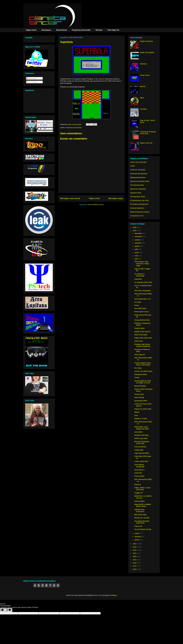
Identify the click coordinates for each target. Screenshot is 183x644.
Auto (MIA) (138, 432)
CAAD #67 (138, 473)
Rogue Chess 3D (146, 143)
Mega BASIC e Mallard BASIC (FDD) (143, 505)
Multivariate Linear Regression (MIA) (142, 428)
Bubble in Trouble (141, 419)
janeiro (137, 540)
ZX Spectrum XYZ (137, 216)
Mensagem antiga (116, 198)
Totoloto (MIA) (139, 328)
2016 (135, 569)
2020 (135, 556)
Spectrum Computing (138, 189)
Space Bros (139, 341)
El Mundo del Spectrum (139, 174)
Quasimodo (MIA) (141, 401)
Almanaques (46, 30)
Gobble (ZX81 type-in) (142, 332)
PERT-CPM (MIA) (141, 335)
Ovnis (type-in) (140, 355)
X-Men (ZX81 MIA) (141, 461)
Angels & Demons (146, 41)
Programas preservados (81, 30)
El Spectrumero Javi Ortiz (140, 200)
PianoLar (138, 485)
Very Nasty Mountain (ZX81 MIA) (142, 522)
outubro (138, 240)
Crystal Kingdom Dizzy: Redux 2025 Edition (143, 364)
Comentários (32, 82)
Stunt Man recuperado (142, 291)
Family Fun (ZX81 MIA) (143, 409)
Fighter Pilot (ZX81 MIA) (143, 338)
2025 (135, 231)
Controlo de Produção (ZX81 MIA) (148, 133)
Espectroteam (62, 30)
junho (137, 253)
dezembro (139, 233)
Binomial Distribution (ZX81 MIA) (142, 443)
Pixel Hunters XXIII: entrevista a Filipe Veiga (142, 264)
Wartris (137, 412)
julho (137, 249)
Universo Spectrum (137, 208)
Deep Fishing (139, 397)
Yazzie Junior (145, 75)
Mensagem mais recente (70, 198)
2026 (135, 227)
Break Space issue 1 (142, 312)
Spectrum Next (136, 193)
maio (137, 256)
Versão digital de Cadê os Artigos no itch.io (143, 382)
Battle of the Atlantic (147, 53)
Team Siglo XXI (113, 30)
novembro (139, 237)
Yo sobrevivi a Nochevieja (139, 275)
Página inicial (31, 30)
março (137, 533)
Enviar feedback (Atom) (96, 204)
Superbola (138, 279)
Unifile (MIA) (139, 450)
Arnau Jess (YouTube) (138, 162)
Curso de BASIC (140, 447)
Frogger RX (139, 493)
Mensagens (32, 78)
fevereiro (138, 537)
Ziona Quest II (139, 470)
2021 (135, 553)
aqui (68, 87)
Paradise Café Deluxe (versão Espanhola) (142, 345)
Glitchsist (143, 64)
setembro (138, 243)
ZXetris (137, 378)
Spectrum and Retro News (140, 181)
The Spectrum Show (138, 197)
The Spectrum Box (137, 185)
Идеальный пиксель (138, 177)
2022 (135, 550)
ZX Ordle (138, 302)
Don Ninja (138, 368)
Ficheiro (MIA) (139, 501)
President (143, 109)
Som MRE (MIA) (140, 308)
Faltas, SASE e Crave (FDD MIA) (142, 489)
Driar (136, 415)
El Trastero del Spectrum (139, 204)
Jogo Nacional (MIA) (142, 453)
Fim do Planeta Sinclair (143, 529)
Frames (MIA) (139, 476)
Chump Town (139, 394)
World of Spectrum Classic (140, 212)
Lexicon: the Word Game (143, 371)
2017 (135, 566)
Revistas (99, 30)
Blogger (114, 595)
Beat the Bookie (140, 386)
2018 (135, 563)
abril (136, 259)
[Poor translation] (9, 610)
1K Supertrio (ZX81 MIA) (143, 282)
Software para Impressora (139, 510)
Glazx (142, 98)
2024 (135, 544)
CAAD (133, 166)
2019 (135, 560)
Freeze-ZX (138, 526)
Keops (137, 305)
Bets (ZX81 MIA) (140, 515)
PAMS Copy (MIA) (141, 438)
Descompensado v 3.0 (142, 299)
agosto (137, 246)
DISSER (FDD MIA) (142, 435)
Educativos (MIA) (141, 374)
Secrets (143, 86)
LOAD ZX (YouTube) (138, 170)
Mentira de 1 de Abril (142, 518)
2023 (135, 547)
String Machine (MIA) (142, 320)
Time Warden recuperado (139, 466)
